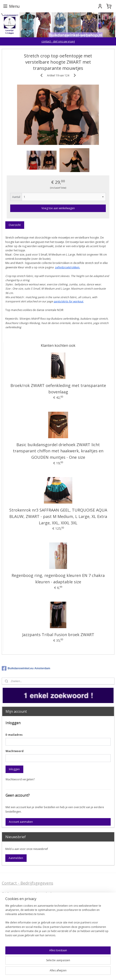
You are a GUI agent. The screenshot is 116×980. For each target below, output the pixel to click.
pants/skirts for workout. (69, 301)
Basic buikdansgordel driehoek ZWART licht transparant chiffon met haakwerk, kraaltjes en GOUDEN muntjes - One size (58, 451)
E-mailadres (14, 735)
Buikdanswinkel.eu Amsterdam (26, 668)
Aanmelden (16, 858)
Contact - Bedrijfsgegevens (28, 883)
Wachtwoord (15, 751)
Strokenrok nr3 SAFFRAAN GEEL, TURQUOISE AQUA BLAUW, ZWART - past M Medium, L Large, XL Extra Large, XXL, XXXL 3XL (58, 516)
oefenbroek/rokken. (68, 267)
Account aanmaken (21, 822)
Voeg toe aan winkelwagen (58, 208)
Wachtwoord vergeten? (20, 779)
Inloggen (14, 769)
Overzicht (15, 225)
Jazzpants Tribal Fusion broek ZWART (58, 635)
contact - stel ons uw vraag (58, 41)
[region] (58, 922)
